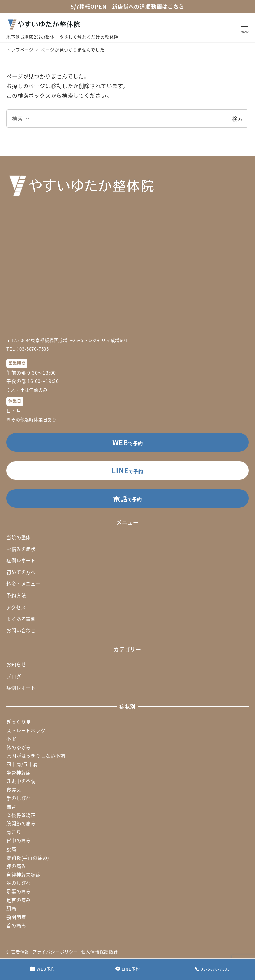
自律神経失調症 (24, 875)
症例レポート (21, 560)
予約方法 (16, 595)
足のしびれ (19, 883)
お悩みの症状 (21, 549)
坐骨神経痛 (19, 773)
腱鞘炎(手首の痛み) (28, 858)
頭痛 (11, 908)
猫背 (11, 807)
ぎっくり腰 (18, 722)
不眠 (11, 739)
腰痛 (11, 849)
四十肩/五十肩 (22, 764)
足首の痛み (19, 900)
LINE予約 (128, 969)
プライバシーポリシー (55, 952)
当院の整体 (19, 537)
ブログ (14, 676)
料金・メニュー (24, 584)
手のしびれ (19, 798)
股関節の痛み (21, 823)
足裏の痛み (19, 891)
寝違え (14, 790)
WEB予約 (43, 969)
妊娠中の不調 (21, 781)
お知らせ (16, 664)
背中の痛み (19, 840)
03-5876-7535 (213, 969)
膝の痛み (16, 866)
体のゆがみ (19, 747)
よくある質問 (21, 619)
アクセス (16, 607)
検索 (237, 119)
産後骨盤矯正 (21, 815)
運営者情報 (18, 952)
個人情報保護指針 (99, 952)
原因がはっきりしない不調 (36, 756)
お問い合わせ (21, 630)
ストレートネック (26, 730)
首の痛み (16, 925)
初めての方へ (21, 572)
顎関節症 (16, 917)
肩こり (14, 832)
